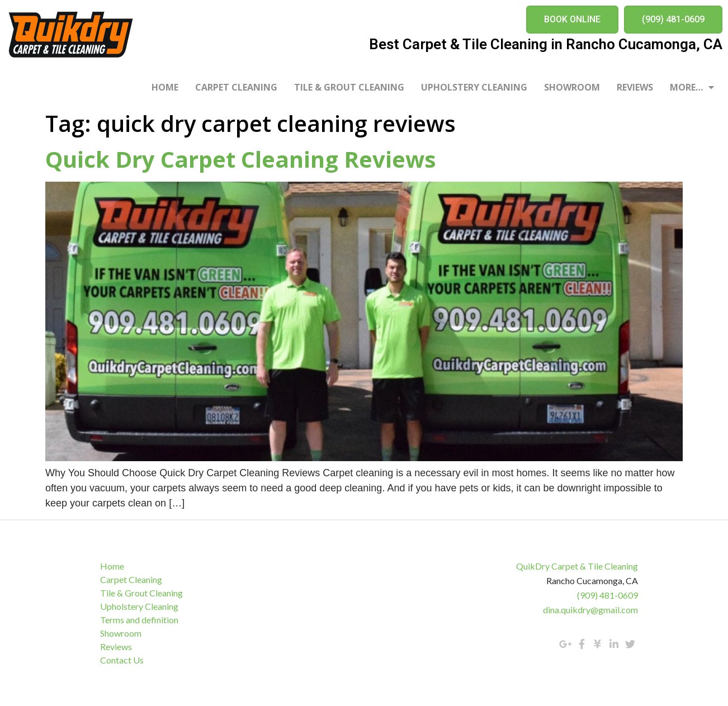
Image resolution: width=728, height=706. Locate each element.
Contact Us (123, 660)
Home (165, 87)
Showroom (572, 87)
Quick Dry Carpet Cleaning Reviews (241, 159)
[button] (572, 20)
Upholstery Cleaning (474, 87)
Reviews (635, 87)
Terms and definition (140, 620)
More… (692, 87)
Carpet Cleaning (236, 87)
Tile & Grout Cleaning (349, 87)
